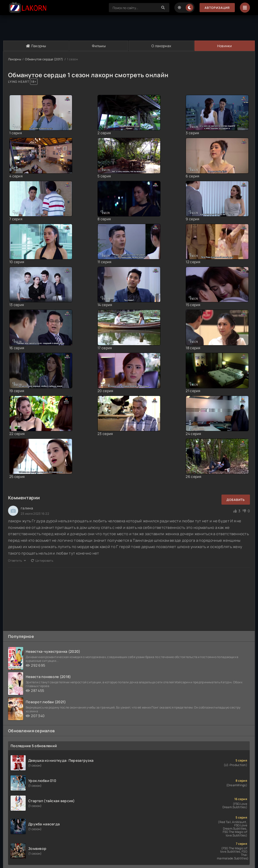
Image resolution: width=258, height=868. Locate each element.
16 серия (17, 348)
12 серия (193, 262)
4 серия (16, 176)
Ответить (17, 561)
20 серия (105, 391)
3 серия (192, 133)
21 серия (193, 391)
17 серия (105, 348)
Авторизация (217, 8)
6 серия (192, 176)
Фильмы (99, 46)
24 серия (193, 434)
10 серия (17, 262)
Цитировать (42, 561)
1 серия (16, 133)
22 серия (17, 434)
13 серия (17, 305)
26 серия (193, 477)
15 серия (193, 305)
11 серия (104, 262)
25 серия (17, 477)
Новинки (225, 46)
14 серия (105, 305)
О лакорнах (161, 46)
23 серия (105, 434)
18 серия (193, 348)
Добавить (236, 500)
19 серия (17, 391)
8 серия (104, 219)
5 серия (104, 176)
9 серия (192, 219)
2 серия (104, 133)
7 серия (16, 219)
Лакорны (36, 46)
